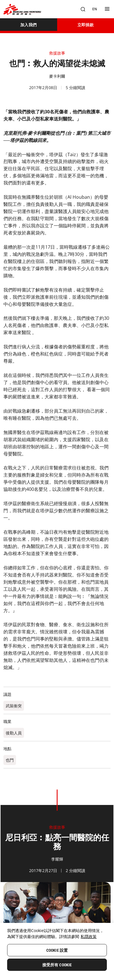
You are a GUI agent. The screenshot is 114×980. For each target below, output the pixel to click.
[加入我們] (29, 25)
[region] (57, 951)
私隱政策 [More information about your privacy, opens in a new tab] (89, 936)
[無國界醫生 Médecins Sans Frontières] (22, 9)
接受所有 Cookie (57, 965)
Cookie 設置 (57, 950)
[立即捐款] (86, 25)
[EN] (95, 9)
